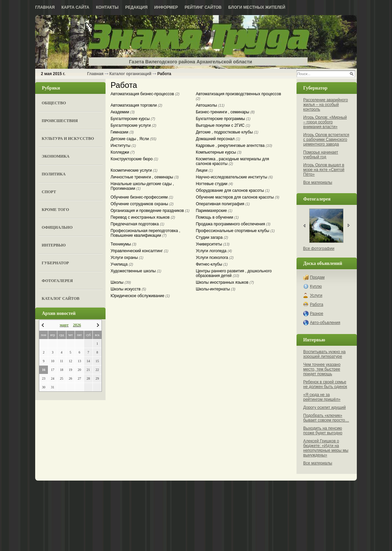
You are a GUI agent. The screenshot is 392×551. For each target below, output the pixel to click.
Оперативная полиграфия (223, 204)
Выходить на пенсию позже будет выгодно (323, 431)
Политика (54, 174)
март (64, 325)
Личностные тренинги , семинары (145, 177)
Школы (121, 282)
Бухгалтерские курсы (133, 119)
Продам (317, 277)
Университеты (213, 244)
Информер (166, 7)
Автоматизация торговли (136, 105)
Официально (57, 227)
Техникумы (123, 244)
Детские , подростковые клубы (227, 132)
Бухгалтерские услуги (134, 125)
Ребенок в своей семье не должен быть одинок (325, 384)
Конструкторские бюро (134, 159)
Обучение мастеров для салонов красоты (237, 197)
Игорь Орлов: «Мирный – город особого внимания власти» (325, 122)
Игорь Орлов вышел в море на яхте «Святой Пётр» (324, 170)
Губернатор (55, 263)
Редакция (137, 7)
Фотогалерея (57, 281)
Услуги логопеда (214, 251)
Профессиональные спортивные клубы (235, 231)
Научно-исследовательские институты (234, 177)
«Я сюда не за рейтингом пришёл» (322, 397)
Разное (317, 314)
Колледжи (123, 152)
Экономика (56, 156)
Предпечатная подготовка (137, 224)
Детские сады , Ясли (134, 139)
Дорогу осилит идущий (324, 407)
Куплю (316, 286)
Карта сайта (75, 7)
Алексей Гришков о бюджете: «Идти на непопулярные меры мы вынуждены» (326, 448)
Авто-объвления (325, 323)
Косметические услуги (134, 170)
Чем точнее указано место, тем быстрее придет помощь (322, 369)
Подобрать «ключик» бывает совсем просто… (326, 418)
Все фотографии (319, 249)
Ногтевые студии (214, 184)
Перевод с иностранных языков (143, 217)
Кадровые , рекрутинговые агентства (234, 146)
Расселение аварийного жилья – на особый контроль (325, 105)
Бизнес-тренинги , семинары (225, 112)
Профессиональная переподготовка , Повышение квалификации (145, 233)
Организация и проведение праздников (150, 211)
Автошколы (210, 105)
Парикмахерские (214, 211)
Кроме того (55, 210)
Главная (45, 7)
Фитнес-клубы (212, 264)
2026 (77, 325)
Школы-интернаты (215, 289)
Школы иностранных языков (225, 282)
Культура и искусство (68, 139)
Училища (122, 264)
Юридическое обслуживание (140, 296)
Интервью (54, 245)
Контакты (107, 7)
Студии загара (212, 237)
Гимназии (122, 132)
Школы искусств (128, 289)
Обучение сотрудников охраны (142, 204)
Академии (123, 112)
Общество (54, 103)
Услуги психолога (215, 258)
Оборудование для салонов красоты (233, 190)
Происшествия (60, 121)
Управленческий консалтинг (139, 251)
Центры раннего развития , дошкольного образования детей (234, 273)
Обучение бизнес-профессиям (142, 197)
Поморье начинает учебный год (321, 155)
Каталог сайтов (61, 298)
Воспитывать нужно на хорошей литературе (324, 354)
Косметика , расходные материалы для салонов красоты (232, 161)
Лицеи (204, 170)
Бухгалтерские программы (223, 119)
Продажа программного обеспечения (233, 224)
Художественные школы (136, 271)
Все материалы (318, 182)
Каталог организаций (130, 74)
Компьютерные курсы (218, 152)
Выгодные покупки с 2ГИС (223, 125)
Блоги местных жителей (257, 7)
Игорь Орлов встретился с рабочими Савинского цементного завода (326, 140)
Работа (317, 305)
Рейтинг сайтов (203, 7)
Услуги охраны (127, 258)
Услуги (316, 295)
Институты (123, 146)
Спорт (49, 192)
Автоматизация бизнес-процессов (145, 94)
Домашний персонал (218, 139)
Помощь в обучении (217, 217)
